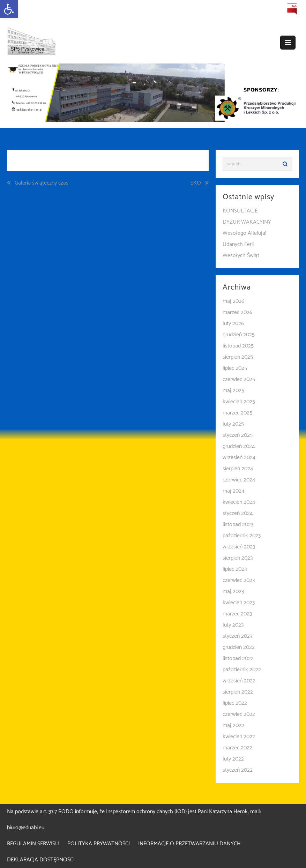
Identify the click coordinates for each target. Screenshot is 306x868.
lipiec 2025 (235, 368)
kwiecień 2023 (239, 603)
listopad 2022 (238, 659)
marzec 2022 (237, 748)
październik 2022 (242, 670)
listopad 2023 (238, 525)
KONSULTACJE (240, 211)
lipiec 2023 (235, 569)
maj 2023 (233, 592)
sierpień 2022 (238, 692)
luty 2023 (233, 625)
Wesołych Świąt (241, 256)
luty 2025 (233, 424)
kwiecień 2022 (239, 737)
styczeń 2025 (238, 435)
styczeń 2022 (238, 770)
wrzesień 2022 (239, 681)
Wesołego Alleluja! (244, 233)
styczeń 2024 (238, 513)
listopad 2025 (238, 346)
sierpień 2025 (238, 357)
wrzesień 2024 (239, 458)
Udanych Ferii (238, 244)
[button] (9, 9)
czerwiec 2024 (239, 480)
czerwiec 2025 (239, 379)
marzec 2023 (237, 614)
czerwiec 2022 (239, 714)
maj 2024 (233, 491)
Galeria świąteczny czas (42, 183)
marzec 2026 (237, 312)
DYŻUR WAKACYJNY (247, 222)
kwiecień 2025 (239, 402)
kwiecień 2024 (239, 502)
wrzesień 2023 (239, 547)
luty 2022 (233, 759)
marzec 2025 (237, 413)
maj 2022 (233, 725)
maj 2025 (233, 391)
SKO (196, 183)
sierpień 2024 (238, 469)
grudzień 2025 (239, 335)
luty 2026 (233, 324)
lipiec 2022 (235, 703)
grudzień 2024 (239, 446)
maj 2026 (233, 301)
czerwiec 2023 (239, 580)
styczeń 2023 (237, 636)
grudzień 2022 (239, 647)
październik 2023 (242, 536)
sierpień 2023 (238, 558)
